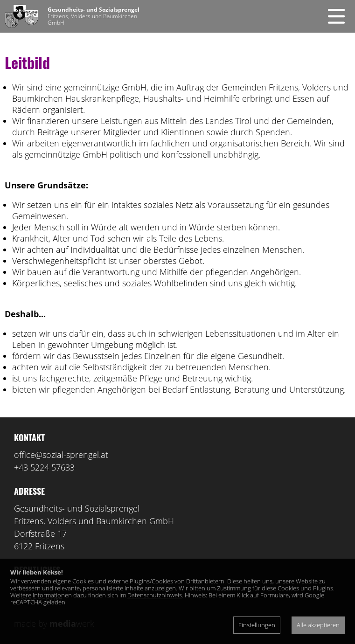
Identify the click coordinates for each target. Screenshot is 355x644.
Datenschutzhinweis (155, 595)
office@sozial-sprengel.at (61, 455)
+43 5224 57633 (44, 467)
